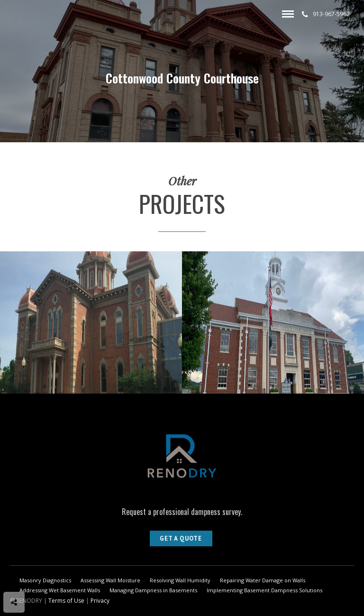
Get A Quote (181, 538)
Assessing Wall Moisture (110, 580)
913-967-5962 (326, 14)
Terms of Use (66, 601)
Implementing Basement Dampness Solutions (264, 590)
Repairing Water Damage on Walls (263, 580)
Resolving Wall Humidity (180, 580)
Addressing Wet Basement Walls (60, 590)
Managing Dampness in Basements (153, 590)
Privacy (100, 601)
